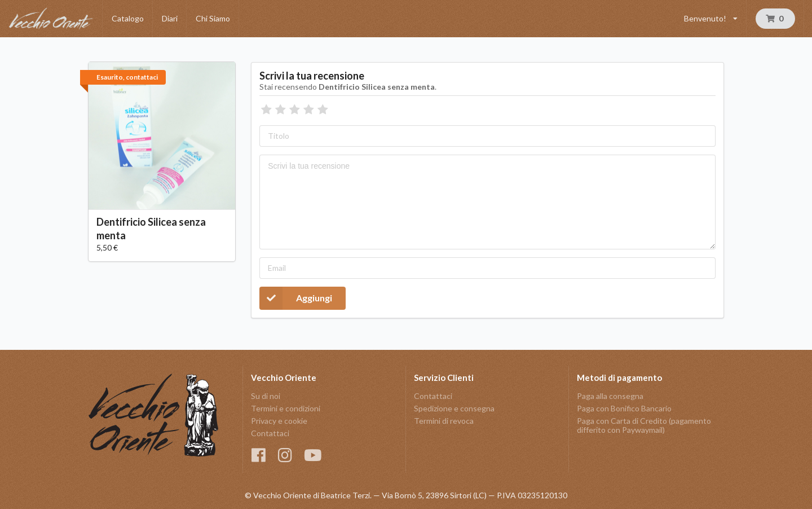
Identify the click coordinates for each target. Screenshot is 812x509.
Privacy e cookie (279, 421)
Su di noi (266, 396)
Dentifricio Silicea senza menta (151, 228)
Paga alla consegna (610, 396)
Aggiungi (296, 298)
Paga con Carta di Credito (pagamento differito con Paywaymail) (644, 425)
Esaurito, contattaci (127, 77)
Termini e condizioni (286, 408)
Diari (170, 18)
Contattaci (270, 433)
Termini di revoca (444, 421)
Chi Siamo (213, 18)
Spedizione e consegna (454, 408)
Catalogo (128, 18)
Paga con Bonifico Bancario (624, 408)
